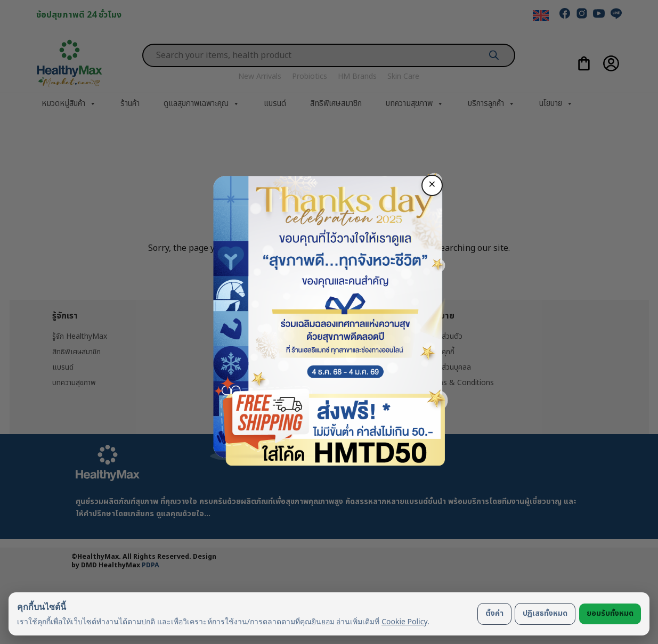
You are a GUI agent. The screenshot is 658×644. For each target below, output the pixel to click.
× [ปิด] (432, 185)
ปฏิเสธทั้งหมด (545, 613)
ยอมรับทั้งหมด (610, 613)
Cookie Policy (404, 621)
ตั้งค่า (494, 613)
